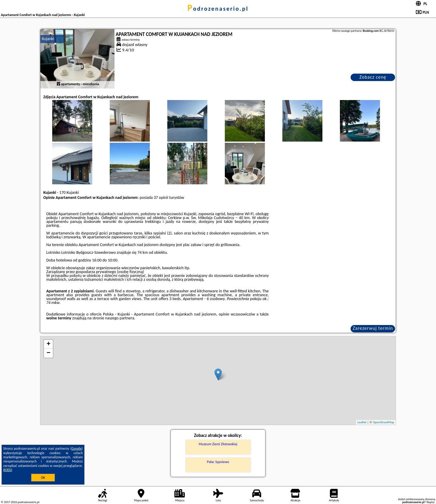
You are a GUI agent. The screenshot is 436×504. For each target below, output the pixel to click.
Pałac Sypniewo (218, 462)
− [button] (48, 353)
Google (77, 448)
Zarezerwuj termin (373, 328)
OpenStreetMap (384, 422)
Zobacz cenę (373, 77)
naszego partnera (120, 318)
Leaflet (362, 422)
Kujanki (48, 39)
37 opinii (161, 198)
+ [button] (48, 344)
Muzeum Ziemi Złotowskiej (218, 444)
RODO (8, 470)
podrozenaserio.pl (218, 9)
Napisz (431, 502)
